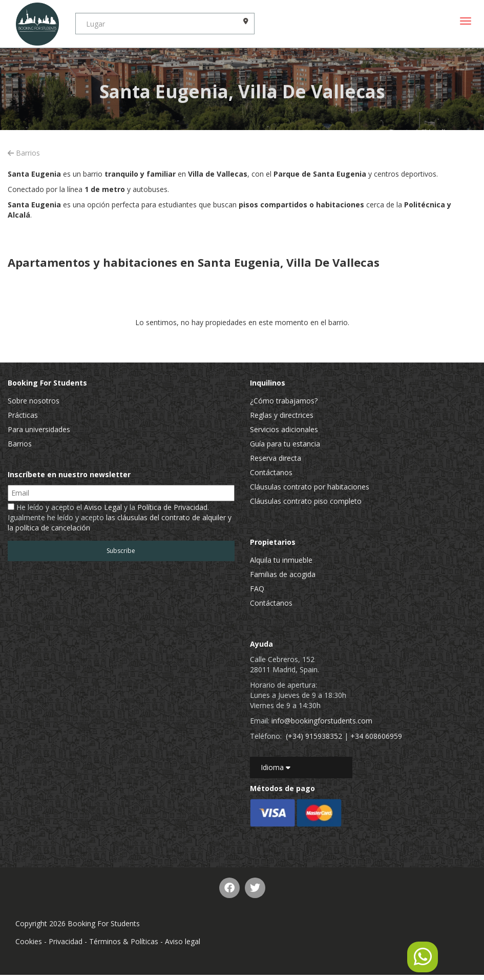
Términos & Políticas (124, 941)
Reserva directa (276, 458)
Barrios (24, 153)
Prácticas (23, 415)
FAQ (257, 589)
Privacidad (66, 941)
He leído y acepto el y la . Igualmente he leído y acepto (120, 517)
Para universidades (39, 429)
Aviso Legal (103, 507)
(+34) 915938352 (314, 736)
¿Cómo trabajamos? (284, 401)
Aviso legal (183, 941)
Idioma (276, 767)
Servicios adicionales (284, 429)
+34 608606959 (376, 736)
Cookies (29, 941)
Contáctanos (271, 472)
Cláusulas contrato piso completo (306, 501)
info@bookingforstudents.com (322, 721)
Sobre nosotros (34, 401)
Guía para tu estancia (285, 444)
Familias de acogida (283, 574)
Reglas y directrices (282, 415)
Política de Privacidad (172, 507)
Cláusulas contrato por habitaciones (310, 487)
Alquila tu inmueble (281, 560)
